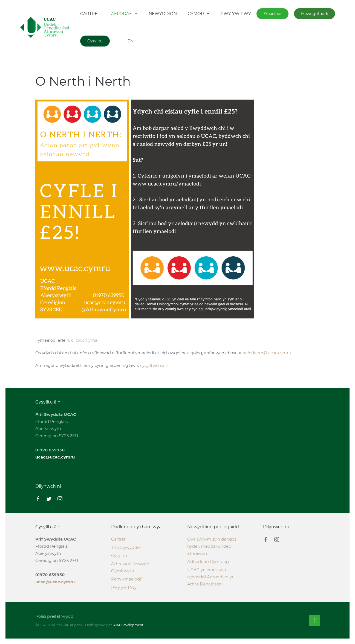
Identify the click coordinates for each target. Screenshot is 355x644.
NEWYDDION (163, 14)
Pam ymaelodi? (127, 579)
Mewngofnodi (314, 14)
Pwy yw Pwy (124, 587)
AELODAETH (124, 14)
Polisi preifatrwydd (53, 616)
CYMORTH (199, 14)
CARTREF (90, 14)
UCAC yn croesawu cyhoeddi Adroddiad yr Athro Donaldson (210, 577)
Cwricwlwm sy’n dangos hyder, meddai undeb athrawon (212, 546)
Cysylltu (95, 41)
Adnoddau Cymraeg (208, 562)
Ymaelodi (272, 14)
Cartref (118, 539)
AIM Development (127, 625)
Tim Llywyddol (126, 547)
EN (131, 41)
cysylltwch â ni (155, 365)
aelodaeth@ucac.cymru (267, 353)
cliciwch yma (84, 340)
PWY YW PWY (236, 14)
